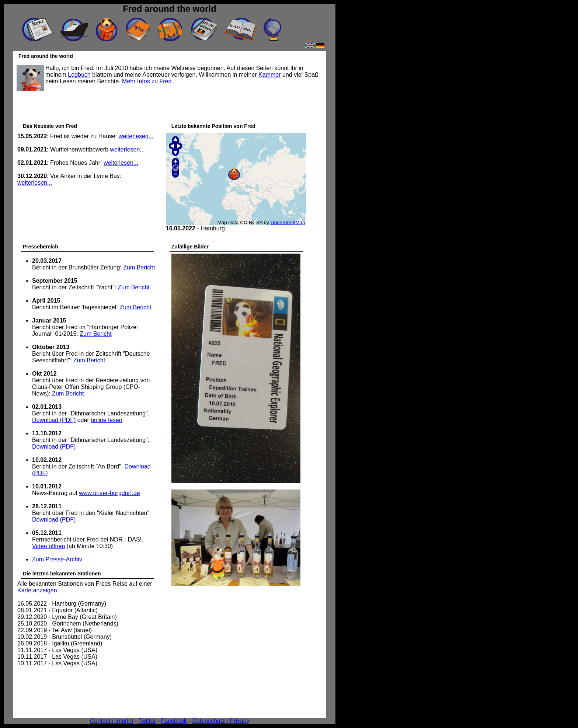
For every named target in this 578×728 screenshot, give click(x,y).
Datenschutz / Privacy (221, 721)
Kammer (269, 75)
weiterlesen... (136, 136)
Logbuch (79, 75)
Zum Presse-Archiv (57, 559)
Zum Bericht (139, 267)
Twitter (147, 721)
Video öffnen (48, 546)
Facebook (174, 721)
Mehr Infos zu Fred (147, 81)
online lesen (106, 420)
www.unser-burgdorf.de (109, 493)
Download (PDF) (54, 420)
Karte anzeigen (37, 590)
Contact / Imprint (112, 721)
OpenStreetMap (288, 222)
